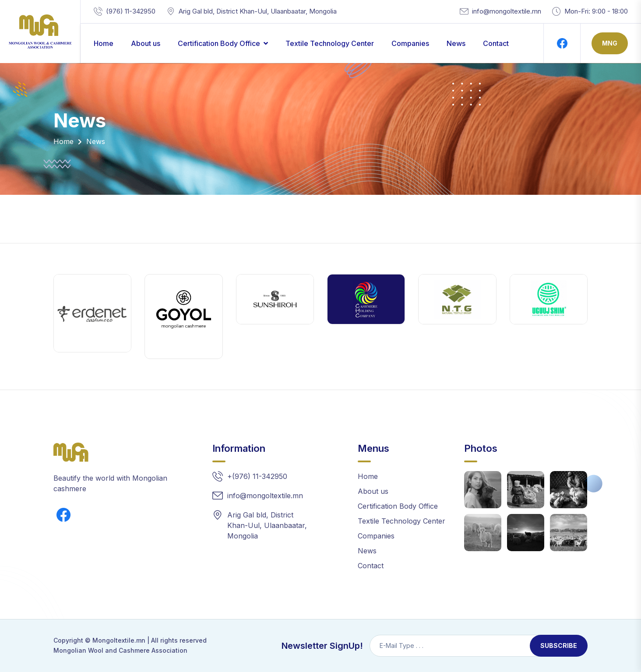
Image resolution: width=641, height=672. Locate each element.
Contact (496, 43)
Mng (610, 43)
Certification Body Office (219, 43)
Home (104, 43)
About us (146, 43)
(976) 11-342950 (131, 11)
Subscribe (559, 646)
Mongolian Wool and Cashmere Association (120, 650)
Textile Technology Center (330, 43)
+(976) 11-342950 (257, 476)
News (456, 43)
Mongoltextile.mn (119, 640)
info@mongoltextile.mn (507, 11)
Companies (410, 43)
